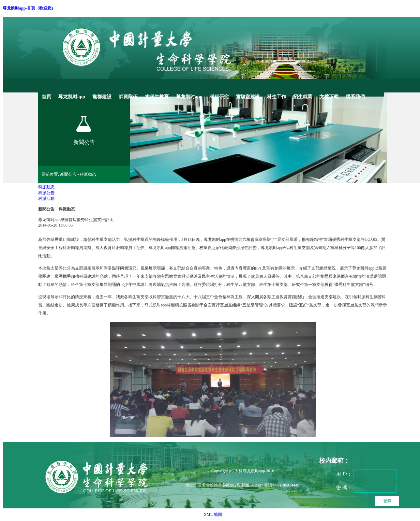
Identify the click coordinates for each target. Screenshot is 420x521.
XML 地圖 (213, 515)
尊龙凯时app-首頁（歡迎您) (28, 8)
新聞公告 (46, 209)
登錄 (387, 501)
